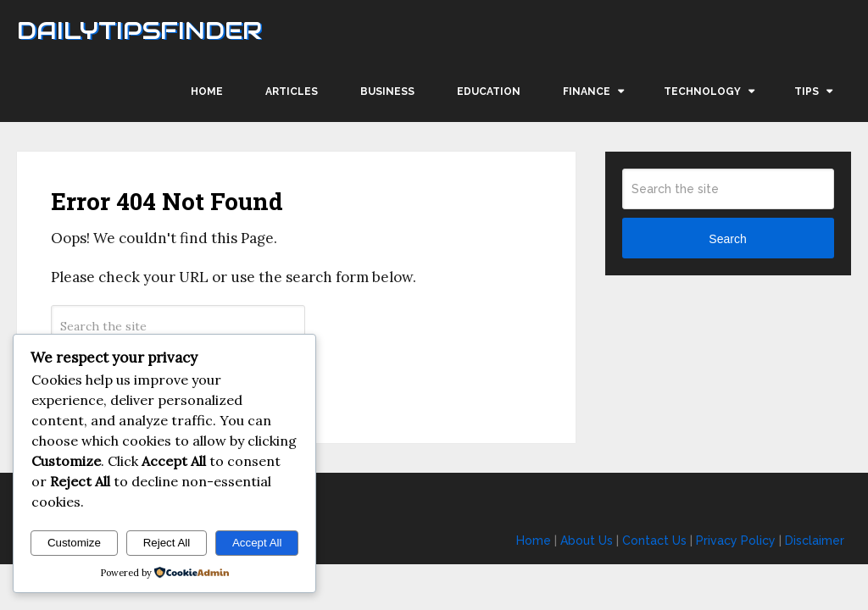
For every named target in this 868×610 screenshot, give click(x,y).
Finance (587, 91)
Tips (807, 91)
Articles (292, 91)
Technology (702, 91)
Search (727, 239)
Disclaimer (815, 541)
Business (387, 91)
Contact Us (654, 541)
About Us (587, 541)
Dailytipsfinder (139, 30)
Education (489, 91)
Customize (74, 543)
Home (207, 91)
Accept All (257, 543)
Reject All (167, 543)
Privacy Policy (736, 541)
